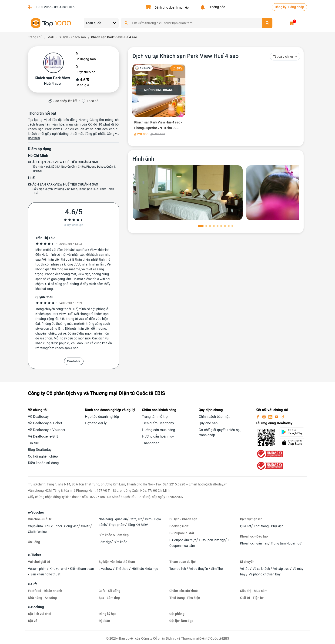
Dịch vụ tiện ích (251, 519)
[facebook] (258, 417)
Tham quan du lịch (183, 562)
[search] (267, 23)
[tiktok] (283, 417)
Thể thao (122, 569)
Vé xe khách (262, 569)
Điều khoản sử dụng (43, 463)
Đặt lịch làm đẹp (181, 621)
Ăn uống (34, 542)
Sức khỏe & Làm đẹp (114, 535)
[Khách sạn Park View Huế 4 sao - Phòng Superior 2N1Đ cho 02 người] (159, 101)
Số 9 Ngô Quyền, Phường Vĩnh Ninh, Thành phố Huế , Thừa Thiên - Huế (74, 191)
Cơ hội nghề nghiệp (43, 456)
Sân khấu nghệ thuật (45, 574)
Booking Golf (179, 526)
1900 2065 (44, 7)
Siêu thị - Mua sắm (254, 591)
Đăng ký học (107, 614)
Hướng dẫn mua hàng (158, 430)
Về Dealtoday (38, 417)
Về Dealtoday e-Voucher (47, 430)
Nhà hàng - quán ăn (113, 519)
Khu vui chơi (59, 569)
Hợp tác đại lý (96, 423)
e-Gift (32, 584)
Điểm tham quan (82, 569)
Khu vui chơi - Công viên (61, 526)
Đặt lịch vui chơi (40, 614)
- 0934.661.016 (63, 7)
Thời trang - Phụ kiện (269, 526)
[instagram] (265, 417)
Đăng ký (281, 7)
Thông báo (217, 7)
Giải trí (86, 526)
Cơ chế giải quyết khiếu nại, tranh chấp (220, 433)
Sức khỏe (120, 542)
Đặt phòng (177, 614)
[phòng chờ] (188, 193)
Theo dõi (93, 101)
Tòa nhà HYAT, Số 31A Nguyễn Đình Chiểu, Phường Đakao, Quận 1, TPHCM (74, 169)
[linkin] (271, 417)
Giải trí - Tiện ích (252, 598)
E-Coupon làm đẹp (212, 540)
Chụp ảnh (35, 526)
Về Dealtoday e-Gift (43, 436)
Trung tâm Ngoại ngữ (286, 543)
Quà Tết (246, 526)
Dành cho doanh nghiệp (172, 7)
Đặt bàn (104, 621)
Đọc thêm (34, 138)
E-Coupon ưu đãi (182, 533)
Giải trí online (37, 532)
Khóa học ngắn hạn (254, 543)
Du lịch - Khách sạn (183, 519)
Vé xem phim (37, 569)
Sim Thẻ (217, 569)
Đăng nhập (296, 7)
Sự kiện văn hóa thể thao (117, 562)
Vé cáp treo (282, 569)
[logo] (51, 23)
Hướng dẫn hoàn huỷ (158, 436)
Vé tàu (245, 569)
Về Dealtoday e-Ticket (45, 423)
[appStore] (293, 443)
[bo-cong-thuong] (270, 454)
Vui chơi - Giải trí (40, 519)
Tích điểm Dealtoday (158, 423)
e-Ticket (34, 555)
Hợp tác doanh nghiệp (102, 417)
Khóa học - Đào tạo (254, 536)
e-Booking (36, 607)
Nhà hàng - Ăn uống (42, 598)
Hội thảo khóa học (145, 569)
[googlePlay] (293, 432)
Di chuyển (247, 562)
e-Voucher (36, 512)
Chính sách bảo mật (214, 417)
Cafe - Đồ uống (109, 591)
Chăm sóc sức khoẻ (184, 591)
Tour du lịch (178, 569)
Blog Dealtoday (40, 450)
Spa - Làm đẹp (109, 598)
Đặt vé (33, 621)
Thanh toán (151, 443)
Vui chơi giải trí (39, 562)
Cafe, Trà (136, 519)
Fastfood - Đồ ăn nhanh (45, 591)
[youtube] (277, 417)
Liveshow (106, 569)
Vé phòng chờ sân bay (265, 574)
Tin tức (33, 443)
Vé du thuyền (199, 569)
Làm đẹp (105, 542)
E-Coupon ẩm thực (183, 540)
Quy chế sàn (208, 423)
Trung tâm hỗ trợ (155, 417)
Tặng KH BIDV (138, 525)
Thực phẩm (117, 525)
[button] (201, 226)
